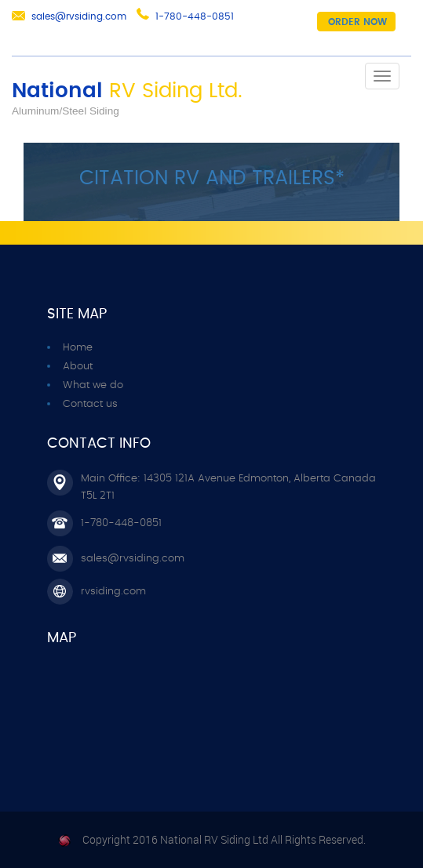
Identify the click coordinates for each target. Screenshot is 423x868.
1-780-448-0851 (195, 16)
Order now (357, 22)
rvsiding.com (113, 592)
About (78, 367)
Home (78, 348)
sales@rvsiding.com (79, 16)
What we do (93, 385)
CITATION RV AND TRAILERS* (212, 178)
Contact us (90, 404)
